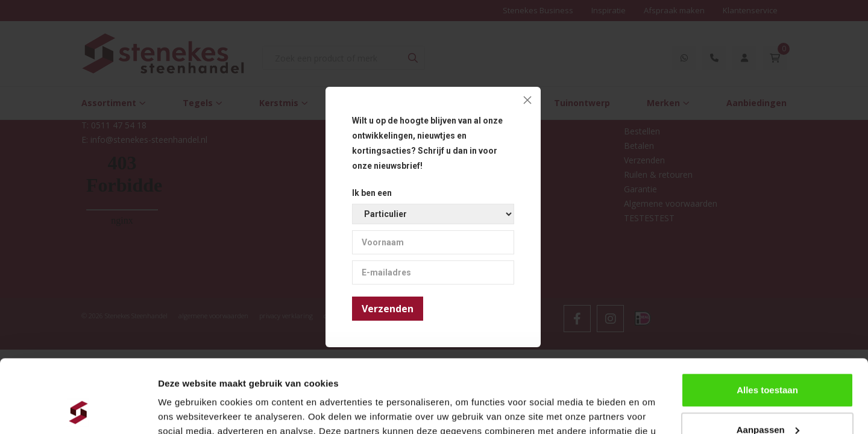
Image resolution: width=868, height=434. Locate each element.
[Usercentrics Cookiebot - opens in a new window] (78, 410)
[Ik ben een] (433, 214)
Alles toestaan (767, 322)
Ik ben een (372, 193)
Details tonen (187, 410)
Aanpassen (768, 361)
